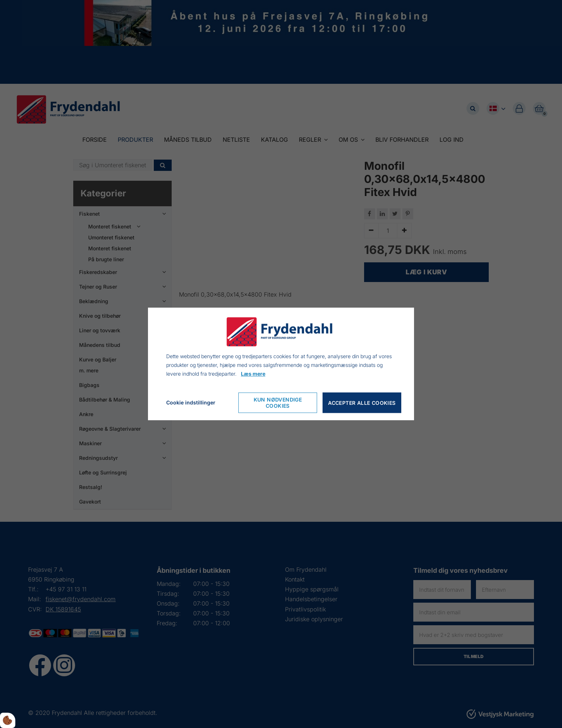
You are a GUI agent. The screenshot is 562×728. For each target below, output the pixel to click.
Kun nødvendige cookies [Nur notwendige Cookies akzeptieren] (278, 403)
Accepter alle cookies (362, 403)
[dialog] (281, 364)
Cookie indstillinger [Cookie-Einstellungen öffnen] (191, 403)
